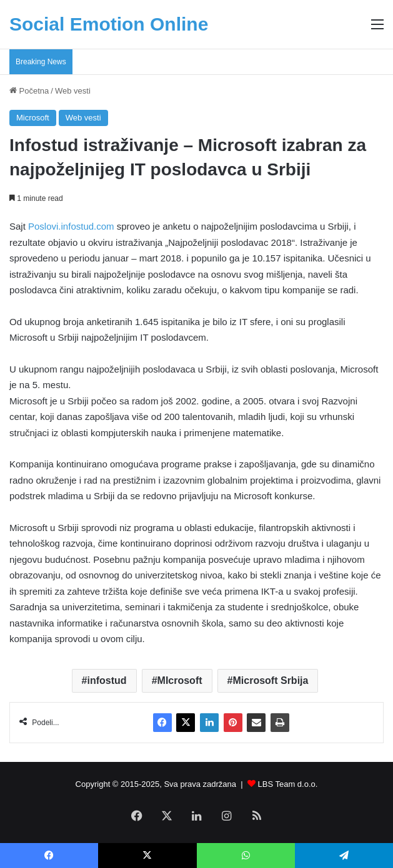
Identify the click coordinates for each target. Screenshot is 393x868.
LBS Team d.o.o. (288, 784)
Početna (29, 91)
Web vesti (73, 91)
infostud (107, 680)
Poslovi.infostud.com (71, 226)
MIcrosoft (180, 680)
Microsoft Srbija (271, 680)
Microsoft (33, 118)
